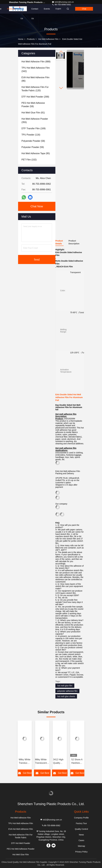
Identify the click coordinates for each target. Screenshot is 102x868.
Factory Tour (81, 823)
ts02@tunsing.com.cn (63, 2)
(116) (31, 135)
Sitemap (81, 846)
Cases (81, 840)
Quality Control (81, 829)
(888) (36, 62)
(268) (35, 97)
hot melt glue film (65, 686)
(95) (36, 153)
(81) (33, 113)
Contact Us (35, 11)
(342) (36, 70)
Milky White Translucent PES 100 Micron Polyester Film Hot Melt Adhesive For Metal (25, 762)
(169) (34, 128)
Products (11, 9)
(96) (35, 79)
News (81, 835)
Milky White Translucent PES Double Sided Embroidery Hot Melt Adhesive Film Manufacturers (42, 762)
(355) (35, 121)
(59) (33, 147)
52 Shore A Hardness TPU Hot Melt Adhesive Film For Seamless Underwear (77, 762)
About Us (23, 11)
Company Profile (81, 818)
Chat (84, 9)
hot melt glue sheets (66, 696)
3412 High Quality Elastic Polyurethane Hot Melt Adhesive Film (60, 762)
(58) (33, 105)
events (47, 9)
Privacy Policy (81, 852)
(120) (35, 89)
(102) (29, 160)
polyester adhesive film (67, 691)
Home (21, 39)
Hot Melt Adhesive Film (48, 39)
